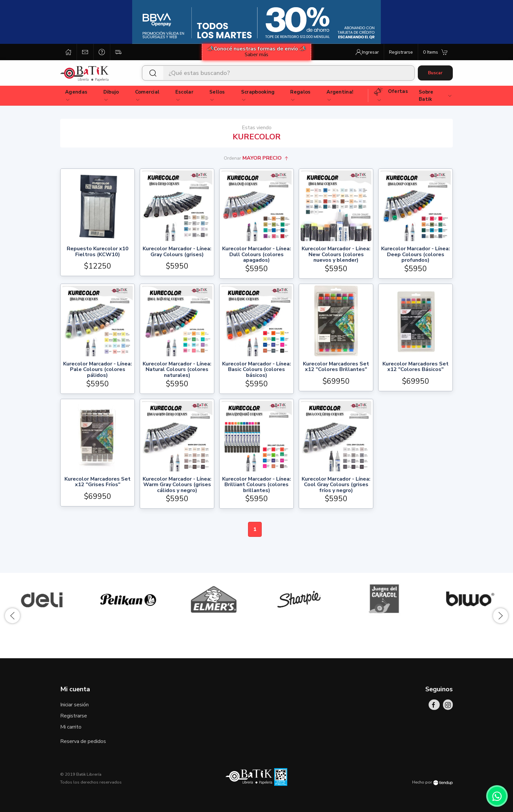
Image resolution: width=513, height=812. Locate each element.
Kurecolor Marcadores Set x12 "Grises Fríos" (97, 482)
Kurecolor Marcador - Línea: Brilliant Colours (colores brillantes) (256, 485)
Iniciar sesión (74, 705)
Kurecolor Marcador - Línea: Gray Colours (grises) (177, 252)
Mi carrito (71, 727)
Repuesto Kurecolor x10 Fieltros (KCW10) (98, 252)
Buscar (435, 73)
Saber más (256, 55)
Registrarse (74, 716)
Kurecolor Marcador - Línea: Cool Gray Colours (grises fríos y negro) (336, 485)
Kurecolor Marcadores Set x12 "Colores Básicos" (416, 367)
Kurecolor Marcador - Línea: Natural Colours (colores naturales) (177, 370)
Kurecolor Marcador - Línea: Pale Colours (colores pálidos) (97, 370)
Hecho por (433, 782)
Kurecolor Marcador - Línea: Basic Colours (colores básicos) (256, 370)
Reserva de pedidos (83, 741)
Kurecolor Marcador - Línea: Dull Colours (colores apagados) (256, 255)
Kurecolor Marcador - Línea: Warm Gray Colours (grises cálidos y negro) (177, 485)
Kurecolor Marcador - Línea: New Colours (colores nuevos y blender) (336, 255)
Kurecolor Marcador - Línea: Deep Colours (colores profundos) (416, 255)
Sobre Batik (436, 96)
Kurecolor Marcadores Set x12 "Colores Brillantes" (336, 367)
